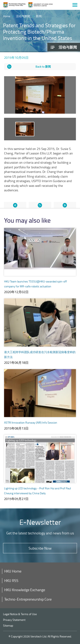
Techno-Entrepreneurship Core (28, 599)
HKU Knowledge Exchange (25, 590)
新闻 (39, 16)
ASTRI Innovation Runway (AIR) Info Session (31, 422)
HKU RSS (11, 581)
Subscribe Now (40, 548)
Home (7, 16)
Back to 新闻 (43, 66)
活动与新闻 (23, 16)
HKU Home (13, 571)
